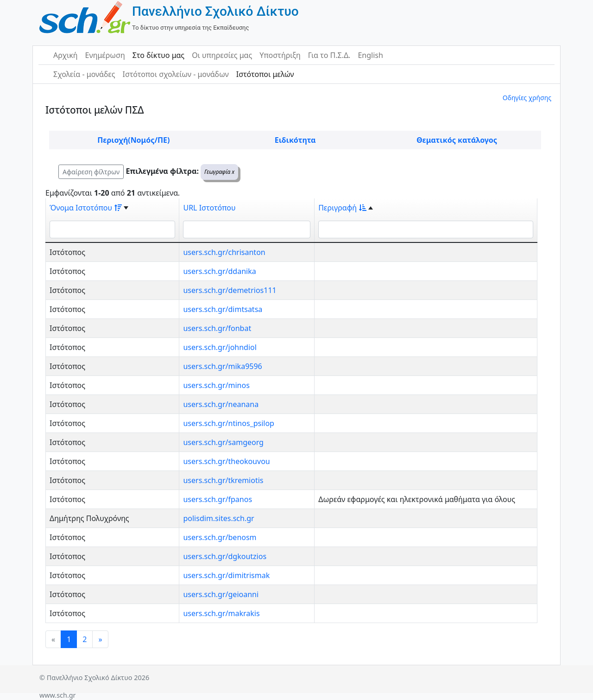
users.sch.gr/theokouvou (226, 461)
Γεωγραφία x (219, 172)
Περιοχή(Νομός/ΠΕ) (133, 140)
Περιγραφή (342, 208)
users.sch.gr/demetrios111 (230, 290)
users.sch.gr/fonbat (217, 328)
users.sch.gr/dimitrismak (226, 575)
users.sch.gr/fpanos (218, 499)
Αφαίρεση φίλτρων (91, 172)
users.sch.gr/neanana (221, 404)
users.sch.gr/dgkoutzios (225, 556)
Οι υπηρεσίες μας (222, 55)
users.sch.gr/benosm (220, 537)
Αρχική (66, 55)
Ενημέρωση (105, 55)
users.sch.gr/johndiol (220, 347)
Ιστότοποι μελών (265, 74)
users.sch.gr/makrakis (221, 613)
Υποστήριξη (280, 55)
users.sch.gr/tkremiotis (223, 480)
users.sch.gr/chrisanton (224, 252)
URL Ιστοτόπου (209, 208)
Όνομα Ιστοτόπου (86, 208)
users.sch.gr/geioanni (221, 594)
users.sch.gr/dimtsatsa (223, 309)
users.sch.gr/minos (216, 385)
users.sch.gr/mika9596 (222, 366)
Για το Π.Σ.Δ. (329, 55)
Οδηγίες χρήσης (527, 98)
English (370, 55)
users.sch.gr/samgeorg (223, 442)
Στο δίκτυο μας (158, 55)
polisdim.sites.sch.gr (218, 518)
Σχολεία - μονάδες (84, 74)
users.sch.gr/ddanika (219, 271)
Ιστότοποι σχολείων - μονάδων (175, 74)
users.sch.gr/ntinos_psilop (228, 423)
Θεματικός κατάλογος (457, 140)
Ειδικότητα (295, 140)
